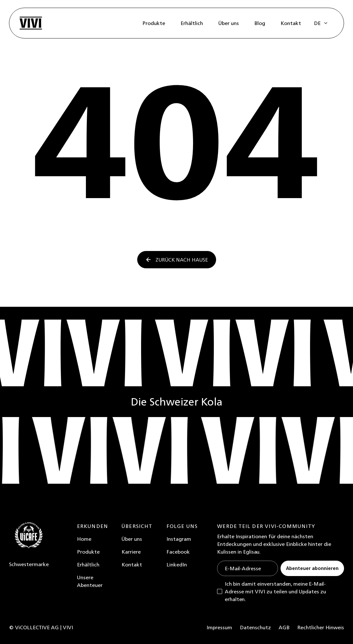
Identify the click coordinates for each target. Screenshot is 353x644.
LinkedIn (177, 565)
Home (84, 539)
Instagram (179, 539)
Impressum (219, 627)
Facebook (178, 552)
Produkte (88, 552)
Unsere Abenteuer (90, 581)
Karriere (131, 552)
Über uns (132, 539)
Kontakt (132, 565)
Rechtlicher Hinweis (321, 627)
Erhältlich (88, 565)
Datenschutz (255, 627)
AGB (284, 627)
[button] (321, 23)
